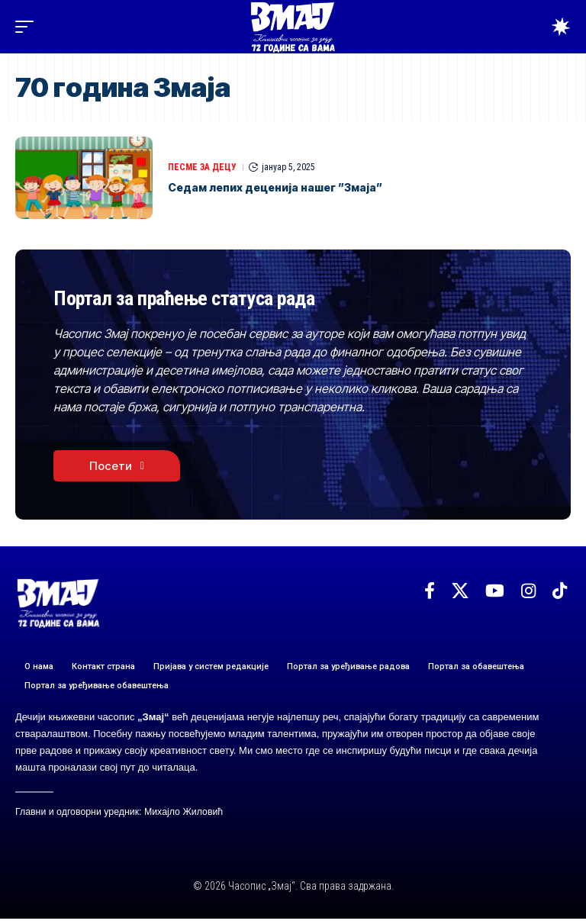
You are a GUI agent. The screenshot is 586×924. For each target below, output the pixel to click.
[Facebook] (430, 596)
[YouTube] (495, 596)
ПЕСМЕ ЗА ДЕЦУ (202, 167)
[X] (460, 596)
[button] (28, 27)
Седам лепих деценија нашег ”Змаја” (296, 187)
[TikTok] (560, 596)
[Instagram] (528, 596)
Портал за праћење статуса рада (209, 299)
